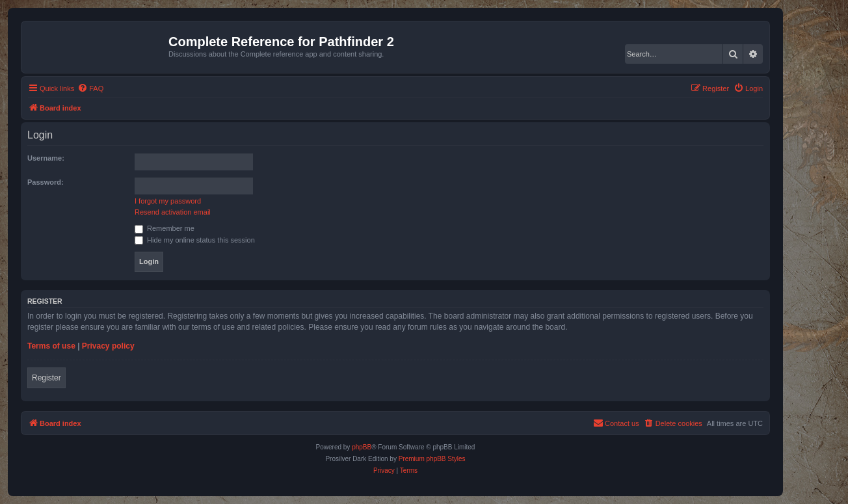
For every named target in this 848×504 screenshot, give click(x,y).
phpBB (362, 447)
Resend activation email (173, 212)
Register (46, 378)
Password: (46, 182)
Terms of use (51, 346)
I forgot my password (168, 201)
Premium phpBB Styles (432, 459)
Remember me (165, 228)
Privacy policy (108, 346)
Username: (46, 158)
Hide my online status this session (195, 240)
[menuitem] (90, 88)
